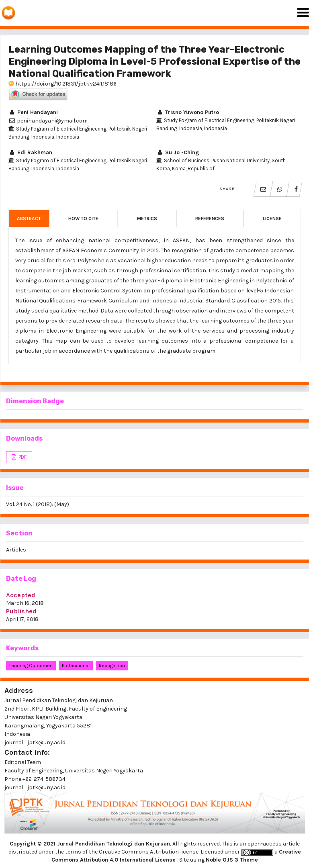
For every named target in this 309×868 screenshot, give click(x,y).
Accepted (21, 595)
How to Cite (83, 219)
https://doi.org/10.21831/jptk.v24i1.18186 (62, 84)
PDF (22, 457)
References (210, 219)
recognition (112, 666)
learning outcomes (31, 666)
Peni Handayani (33, 112)
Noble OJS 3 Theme (232, 860)
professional (76, 666)
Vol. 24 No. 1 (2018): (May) (38, 504)
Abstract (29, 219)
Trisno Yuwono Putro (188, 112)
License (272, 219)
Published (21, 611)
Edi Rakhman (30, 152)
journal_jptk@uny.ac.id (35, 787)
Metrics (147, 219)
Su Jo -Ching (178, 152)
